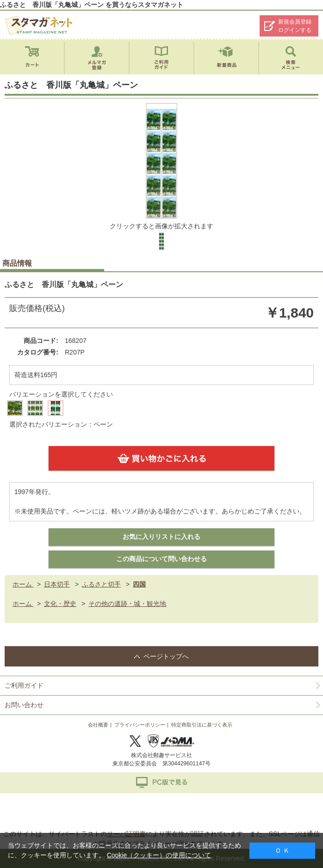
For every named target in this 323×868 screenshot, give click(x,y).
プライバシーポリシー (140, 725)
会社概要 (98, 725)
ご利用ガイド (24, 685)
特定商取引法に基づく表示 (202, 725)
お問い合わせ (24, 705)
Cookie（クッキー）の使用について (159, 855)
